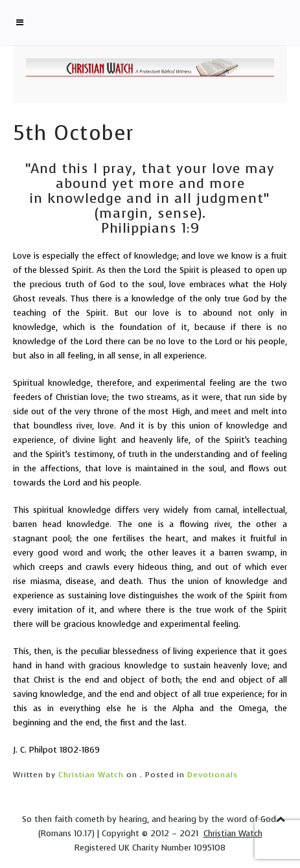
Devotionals (213, 775)
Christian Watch (91, 775)
